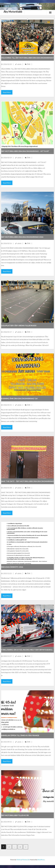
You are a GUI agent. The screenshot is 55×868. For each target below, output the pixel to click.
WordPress (41, 860)
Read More (7, 92)
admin (19, 64)
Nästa (26, 847)
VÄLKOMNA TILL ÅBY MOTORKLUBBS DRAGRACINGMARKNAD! (27, 58)
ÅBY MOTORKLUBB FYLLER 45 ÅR (15, 815)
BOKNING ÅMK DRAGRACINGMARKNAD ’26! (19, 398)
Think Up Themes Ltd (23, 860)
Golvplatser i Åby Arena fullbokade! (19, 325)
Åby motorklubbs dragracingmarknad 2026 (22, 237)
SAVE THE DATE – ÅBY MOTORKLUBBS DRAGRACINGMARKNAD (27, 481)
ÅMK (29, 64)
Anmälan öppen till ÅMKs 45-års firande (20, 735)
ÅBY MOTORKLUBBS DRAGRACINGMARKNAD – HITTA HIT (25, 151)
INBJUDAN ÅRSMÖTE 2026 (12, 567)
